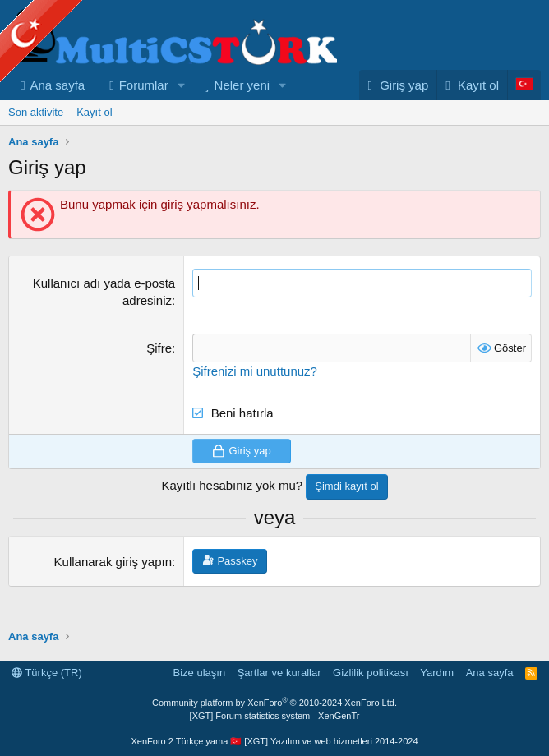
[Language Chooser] (524, 111)
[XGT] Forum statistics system (275, 716)
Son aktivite (36, 138)
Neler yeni (242, 111)
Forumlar (144, 111)
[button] (182, 111)
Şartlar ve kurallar (279, 673)
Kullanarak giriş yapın (113, 586)
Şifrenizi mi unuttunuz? (255, 396)
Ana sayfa (57, 111)
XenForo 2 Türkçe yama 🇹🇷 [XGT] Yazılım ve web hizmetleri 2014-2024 (274, 741)
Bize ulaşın (200, 673)
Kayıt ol (94, 138)
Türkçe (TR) (47, 673)
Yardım (437, 673)
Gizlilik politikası (371, 673)
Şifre (159, 373)
